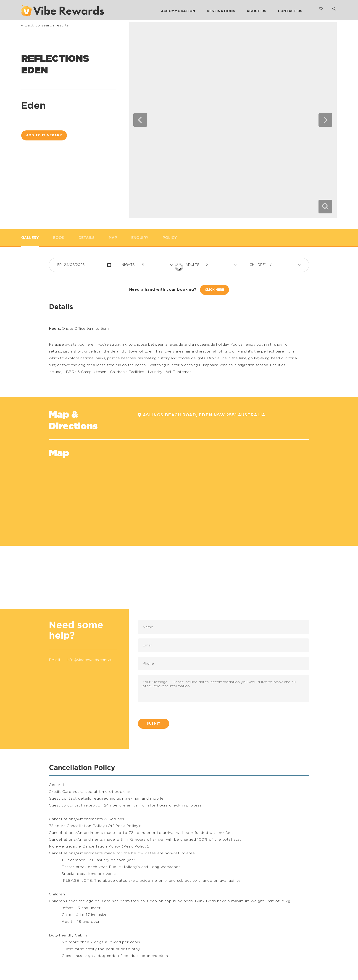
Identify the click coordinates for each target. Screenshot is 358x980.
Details (87, 238)
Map (113, 238)
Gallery (30, 238)
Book (59, 238)
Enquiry (140, 238)
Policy (170, 238)
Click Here (215, 290)
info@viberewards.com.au (90, 660)
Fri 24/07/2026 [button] (71, 265)
